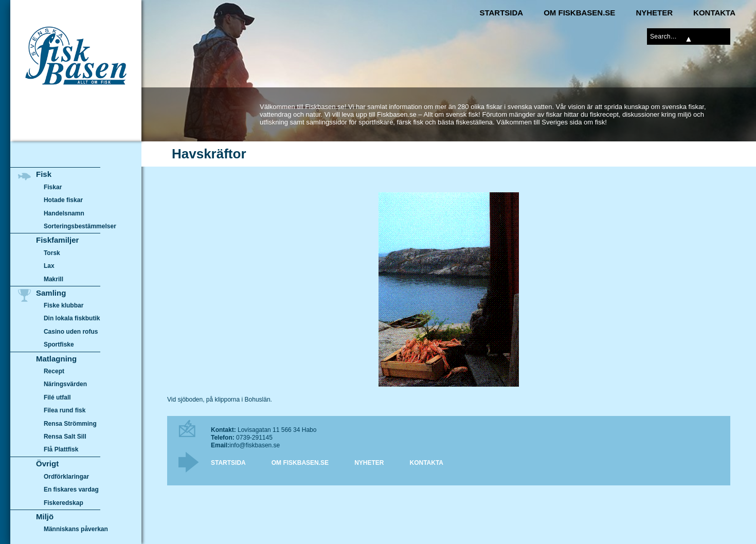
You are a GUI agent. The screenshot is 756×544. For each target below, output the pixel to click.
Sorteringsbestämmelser (80, 226)
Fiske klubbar (64, 305)
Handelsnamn (64, 213)
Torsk (52, 253)
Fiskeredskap (64, 502)
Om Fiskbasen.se (579, 13)
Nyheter (654, 13)
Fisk (44, 174)
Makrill (53, 279)
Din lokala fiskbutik (72, 319)
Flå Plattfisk (61, 450)
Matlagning (56, 359)
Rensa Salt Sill (65, 437)
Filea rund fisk (65, 411)
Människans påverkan (76, 529)
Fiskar (53, 187)
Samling (51, 293)
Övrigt (47, 464)
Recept (54, 371)
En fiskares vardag (71, 489)
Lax (49, 266)
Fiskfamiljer (57, 240)
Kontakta (714, 13)
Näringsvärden (65, 385)
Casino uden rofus (71, 332)
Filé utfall (57, 397)
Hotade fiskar (63, 200)
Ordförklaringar (66, 477)
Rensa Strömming (70, 424)
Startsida (501, 13)
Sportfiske (59, 345)
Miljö (45, 516)
